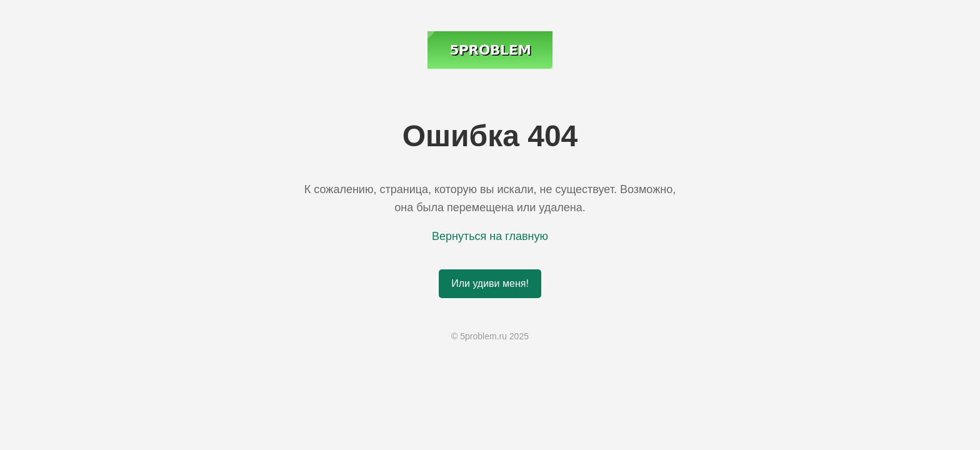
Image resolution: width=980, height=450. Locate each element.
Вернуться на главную (490, 236)
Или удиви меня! (490, 283)
